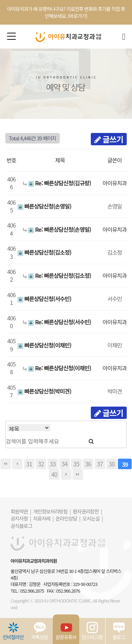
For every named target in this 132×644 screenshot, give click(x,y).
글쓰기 (109, 139)
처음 (6, 464)
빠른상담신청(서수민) (45, 299)
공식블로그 (21, 526)
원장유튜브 (66, 631)
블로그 (119, 631)
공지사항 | (21, 518)
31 (29, 464)
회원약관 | (21, 511)
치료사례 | (43, 518)
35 (76, 464)
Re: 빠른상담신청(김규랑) (57, 183)
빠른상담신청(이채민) (45, 345)
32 (41, 464)
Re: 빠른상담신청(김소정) (57, 275)
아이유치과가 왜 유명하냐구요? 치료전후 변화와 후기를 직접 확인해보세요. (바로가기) (66, 12)
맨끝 (78, 474)
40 (54, 474)
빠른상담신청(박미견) (45, 391)
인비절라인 (13, 631)
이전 (17, 464)
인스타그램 (92, 631)
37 (100, 464)
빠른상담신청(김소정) (45, 252)
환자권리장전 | (87, 511)
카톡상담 (40, 631)
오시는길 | (93, 518)
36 (88, 464)
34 (64, 464)
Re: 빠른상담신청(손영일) (57, 229)
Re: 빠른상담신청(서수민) (57, 322)
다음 (66, 474)
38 (111, 464)
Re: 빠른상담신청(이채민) (57, 368)
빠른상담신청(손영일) (45, 206)
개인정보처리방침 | (52, 511)
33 (53, 464)
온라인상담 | (68, 518)
